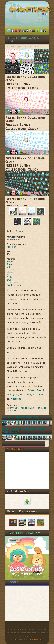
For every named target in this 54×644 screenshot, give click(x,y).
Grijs (10, 277)
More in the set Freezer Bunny (26, 417)
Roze (10, 264)
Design (15, 640)
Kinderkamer (14, 239)
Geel (10, 267)
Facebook (26, 395)
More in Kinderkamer (22, 511)
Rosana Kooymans (33, 640)
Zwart (10, 280)
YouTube (38, 395)
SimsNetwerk (31, 10)
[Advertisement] (27, 470)
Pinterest (16, 399)
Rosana (20, 231)
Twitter (32, 390)
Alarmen (12, 247)
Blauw (10, 272)
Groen (11, 269)
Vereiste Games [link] (18, 491)
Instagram (13, 395)
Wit (9, 275)
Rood (10, 262)
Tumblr (41, 390)
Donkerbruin (14, 285)
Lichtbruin (13, 282)
